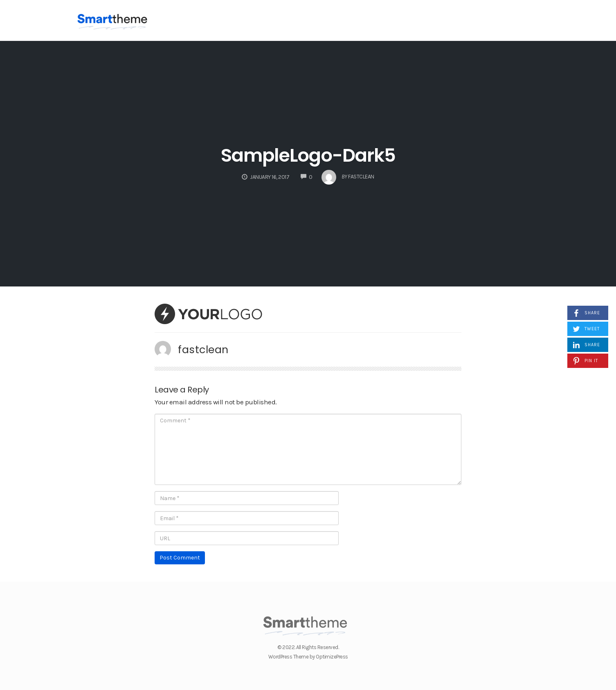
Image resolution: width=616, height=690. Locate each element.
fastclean (203, 350)
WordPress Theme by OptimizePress (308, 657)
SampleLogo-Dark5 (308, 155)
